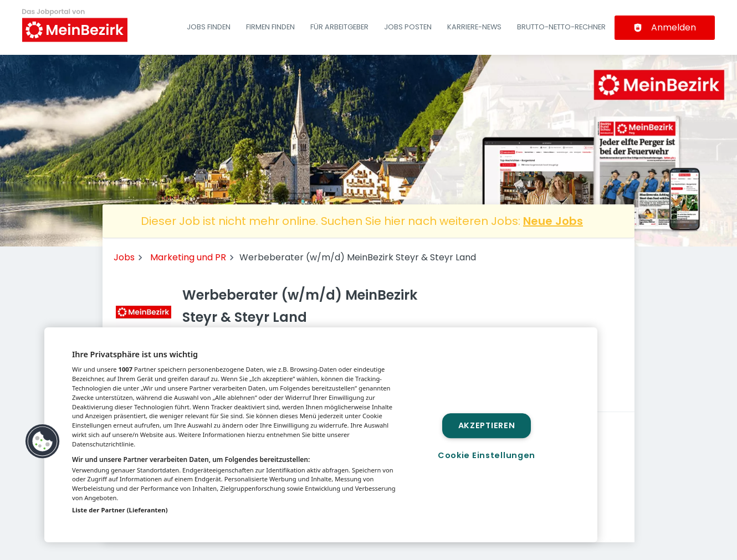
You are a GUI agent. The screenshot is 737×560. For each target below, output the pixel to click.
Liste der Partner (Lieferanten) (120, 510)
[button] (43, 441)
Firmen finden (270, 27)
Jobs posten (408, 27)
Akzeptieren (487, 425)
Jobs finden (209, 27)
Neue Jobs (553, 221)
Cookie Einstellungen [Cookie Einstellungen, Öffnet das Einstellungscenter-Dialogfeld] (487, 455)
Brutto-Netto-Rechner (561, 27)
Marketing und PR (188, 257)
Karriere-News (474, 27)
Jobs (124, 257)
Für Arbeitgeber (339, 27)
